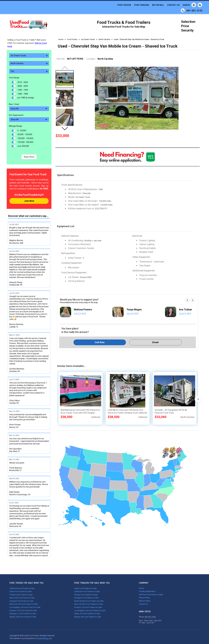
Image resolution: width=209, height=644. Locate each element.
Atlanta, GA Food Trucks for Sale (23, 617)
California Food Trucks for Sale (22, 588)
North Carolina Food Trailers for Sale (89, 601)
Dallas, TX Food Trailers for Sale (87, 614)
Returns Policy (145, 601)
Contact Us (173, 5)
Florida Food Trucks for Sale (21, 595)
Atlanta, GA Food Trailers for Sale (88, 617)
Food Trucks (124, 5)
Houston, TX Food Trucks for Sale (23, 610)
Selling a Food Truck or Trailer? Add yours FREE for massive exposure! (27, 43)
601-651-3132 (150, 617)
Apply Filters (29, 157)
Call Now (100, 342)
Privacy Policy (144, 598)
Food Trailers (142, 5)
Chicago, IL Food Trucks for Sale (23, 614)
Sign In (189, 5)
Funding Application (147, 591)
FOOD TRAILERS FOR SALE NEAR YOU (92, 583)
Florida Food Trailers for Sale (86, 595)
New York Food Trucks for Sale (22, 598)
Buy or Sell (158, 5)
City (29, 71)
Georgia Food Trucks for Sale (21, 601)
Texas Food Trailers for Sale (85, 588)
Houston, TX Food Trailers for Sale (88, 607)
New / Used (14, 104)
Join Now (29, 201)
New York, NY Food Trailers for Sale (88, 604)
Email (155, 342)
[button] (65, 129)
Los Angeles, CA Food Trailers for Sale (90, 610)
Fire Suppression (16, 115)
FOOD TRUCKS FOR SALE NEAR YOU (26, 583)
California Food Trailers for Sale (87, 591)
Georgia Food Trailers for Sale (86, 598)
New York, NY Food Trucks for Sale (24, 604)
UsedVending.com (45, 638)
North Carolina (29, 63)
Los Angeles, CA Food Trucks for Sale (25, 607)
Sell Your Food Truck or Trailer (151, 595)
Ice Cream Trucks (29, 56)
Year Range (14, 78)
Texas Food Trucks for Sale (20, 591)
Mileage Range (16, 126)
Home (141, 588)
